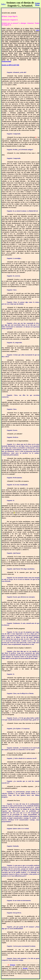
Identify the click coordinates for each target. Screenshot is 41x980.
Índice (3, 4)
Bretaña (25, 968)
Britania (13, 965)
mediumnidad (6, 61)
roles (38, 30)
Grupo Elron (37, 4)
